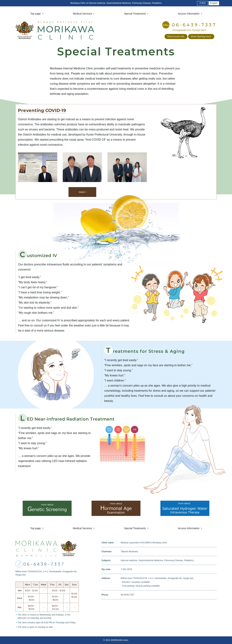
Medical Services (83, 528)
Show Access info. (176, 37)
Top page (36, 528)
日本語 (202, 3)
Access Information (189, 528)
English (214, 3)
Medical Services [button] (83, 14)
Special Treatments (135, 528)
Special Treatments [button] (135, 14)
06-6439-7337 (44, 564)
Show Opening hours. (201, 37)
